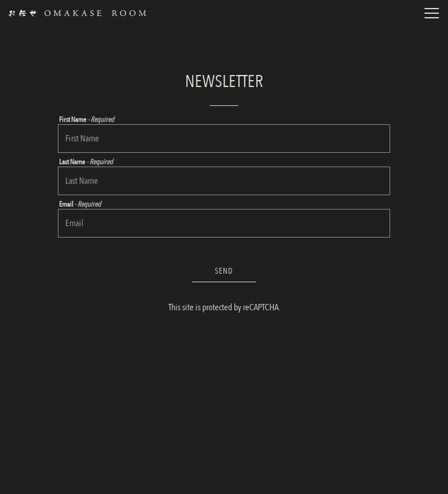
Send (224, 271)
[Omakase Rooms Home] (77, 13)
